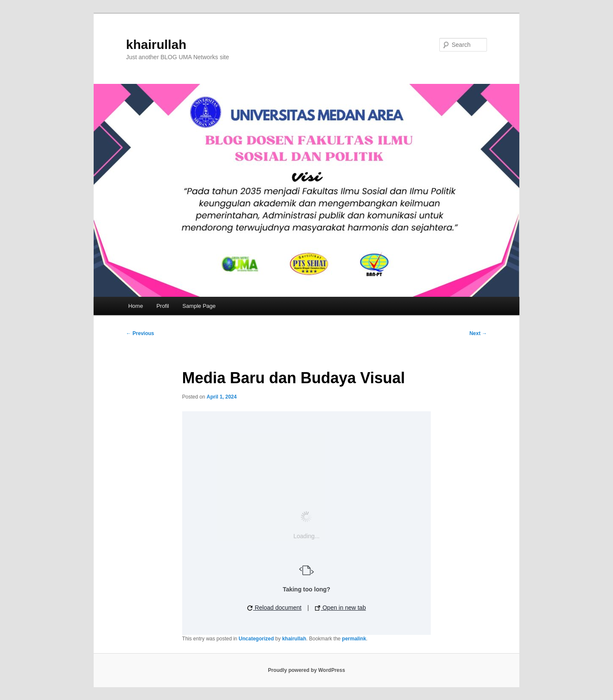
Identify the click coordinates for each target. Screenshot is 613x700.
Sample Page (199, 306)
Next (478, 333)
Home (136, 306)
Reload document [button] (275, 608)
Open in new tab (341, 608)
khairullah (156, 44)
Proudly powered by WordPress (306, 670)
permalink (354, 639)
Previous (140, 333)
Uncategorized (256, 639)
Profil (163, 306)
